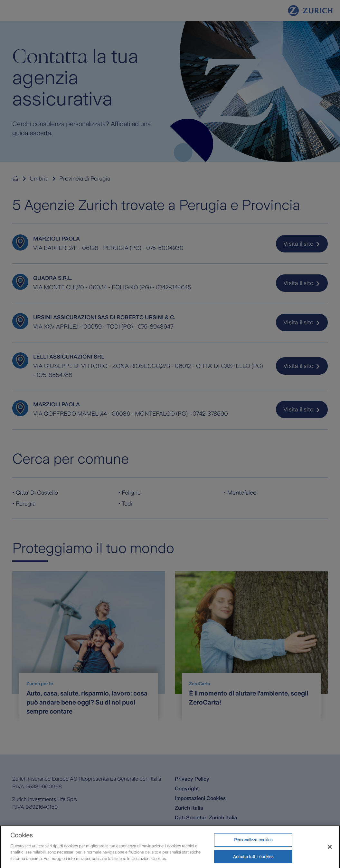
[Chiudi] (330, 850)
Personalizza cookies (253, 843)
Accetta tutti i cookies (253, 860)
